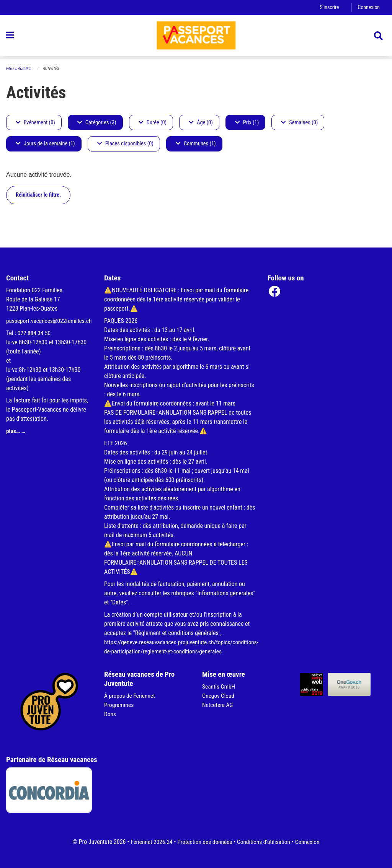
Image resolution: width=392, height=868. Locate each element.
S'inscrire (328, 7)
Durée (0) (153, 123)
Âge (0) (201, 123)
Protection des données (204, 842)
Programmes (120, 705)
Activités (53, 69)
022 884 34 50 (35, 342)
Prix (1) (247, 123)
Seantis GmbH (219, 686)
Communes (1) (196, 144)
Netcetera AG (218, 705)
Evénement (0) (35, 123)
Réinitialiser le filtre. (38, 195)
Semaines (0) (299, 123)
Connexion (368, 7)
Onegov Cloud (219, 696)
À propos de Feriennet (131, 696)
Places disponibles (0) (125, 144)
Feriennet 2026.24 (149, 842)
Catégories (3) (97, 123)
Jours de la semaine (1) (45, 144)
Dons (110, 714)
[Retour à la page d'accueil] (196, 37)
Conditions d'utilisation (265, 842)
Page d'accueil (20, 69)
